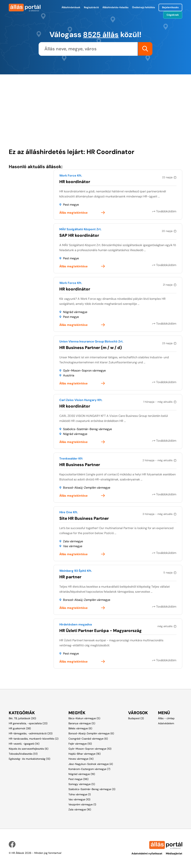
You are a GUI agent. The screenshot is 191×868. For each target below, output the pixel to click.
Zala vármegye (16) (80, 809)
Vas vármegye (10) (79, 799)
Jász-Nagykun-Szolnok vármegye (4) (91, 764)
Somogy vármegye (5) (82, 784)
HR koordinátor (75, 181)
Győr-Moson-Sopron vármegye (84, 370)
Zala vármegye (73, 541)
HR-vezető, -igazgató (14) (24, 743)
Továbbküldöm (166, 211)
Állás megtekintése (73, 213)
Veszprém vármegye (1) (82, 804)
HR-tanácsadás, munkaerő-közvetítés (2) (34, 738)
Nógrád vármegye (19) (82, 774)
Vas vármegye (73, 546)
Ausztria (69, 375)
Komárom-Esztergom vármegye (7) (89, 769)
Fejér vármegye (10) (80, 743)
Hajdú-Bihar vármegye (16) (84, 754)
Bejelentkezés (170, 7)
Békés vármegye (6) (80, 728)
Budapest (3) (136, 718)
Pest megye (71, 205)
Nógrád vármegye (75, 312)
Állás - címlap (166, 718)
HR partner (70, 577)
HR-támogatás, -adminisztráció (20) (31, 733)
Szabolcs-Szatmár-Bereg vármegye (87, 429)
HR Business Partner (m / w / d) (91, 347)
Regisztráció (91, 7)
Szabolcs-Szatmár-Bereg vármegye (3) (92, 789)
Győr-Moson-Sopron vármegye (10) (90, 749)
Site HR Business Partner (84, 518)
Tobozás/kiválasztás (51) (23, 754)
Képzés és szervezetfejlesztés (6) (29, 749)
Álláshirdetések (71, 7)
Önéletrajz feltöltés (144, 7)
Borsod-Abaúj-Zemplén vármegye (87, 487)
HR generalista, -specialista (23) (28, 723)
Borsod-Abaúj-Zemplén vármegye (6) (91, 733)
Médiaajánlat (174, 853)
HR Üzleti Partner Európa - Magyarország (100, 630)
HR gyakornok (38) (20, 728)
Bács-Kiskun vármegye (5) (84, 718)
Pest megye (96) (78, 779)
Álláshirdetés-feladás (115, 7)
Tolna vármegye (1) (80, 794)
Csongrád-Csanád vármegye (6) (88, 738)
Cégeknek (173, 15)
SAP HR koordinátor (79, 235)
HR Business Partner (80, 464)
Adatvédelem (166, 723)
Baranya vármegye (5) (82, 723)
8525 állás (101, 34)
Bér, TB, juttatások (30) (22, 718)
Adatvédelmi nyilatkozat (147, 853)
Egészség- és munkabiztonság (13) (29, 759)
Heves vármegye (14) (81, 759)
